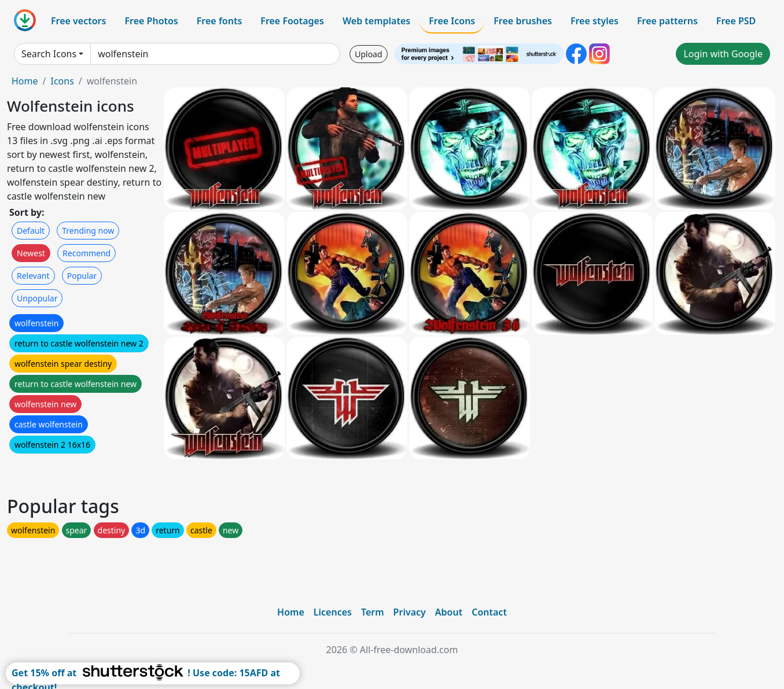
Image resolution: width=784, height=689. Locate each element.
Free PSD (736, 21)
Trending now (88, 231)
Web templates (376, 21)
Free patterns (667, 21)
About (449, 612)
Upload (368, 54)
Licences (333, 612)
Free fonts (220, 21)
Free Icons (452, 21)
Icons (62, 81)
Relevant (33, 276)
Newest (31, 253)
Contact (489, 612)
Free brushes (523, 21)
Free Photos (151, 21)
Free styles (595, 21)
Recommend (87, 253)
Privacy (410, 612)
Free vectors (78, 21)
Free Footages (292, 21)
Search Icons (49, 54)
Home (25, 81)
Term (373, 612)
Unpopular (37, 298)
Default (31, 231)
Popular (82, 276)
